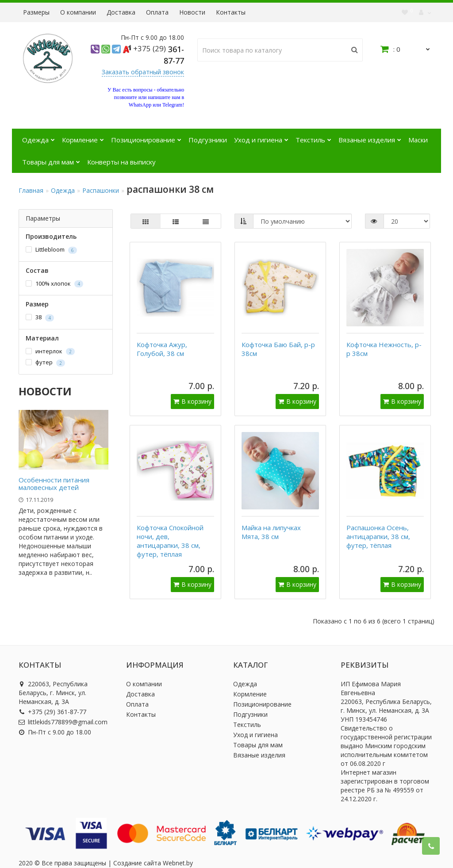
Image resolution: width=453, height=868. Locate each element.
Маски (418, 140)
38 (40, 317)
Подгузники (208, 140)
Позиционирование (146, 136)
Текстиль (313, 136)
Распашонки (101, 190)
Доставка (121, 12)
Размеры (36, 12)
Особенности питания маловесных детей (54, 484)
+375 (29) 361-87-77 (52, 699)
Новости (192, 12)
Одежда (38, 136)
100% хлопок (54, 284)
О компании (78, 12)
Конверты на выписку (121, 162)
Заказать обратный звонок (143, 72)
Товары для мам (51, 159)
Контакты (231, 12)
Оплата (157, 12)
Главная (31, 190)
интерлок (50, 351)
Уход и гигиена (261, 136)
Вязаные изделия (370, 136)
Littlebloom (51, 250)
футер (45, 362)
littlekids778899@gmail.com (63, 709)
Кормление (83, 136)
